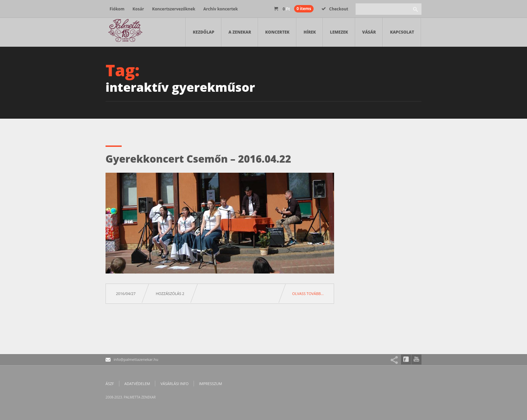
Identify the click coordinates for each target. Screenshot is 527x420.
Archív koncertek (221, 9)
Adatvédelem (137, 384)
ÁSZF (110, 384)
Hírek (310, 32)
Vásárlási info (174, 384)
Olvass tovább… (308, 293)
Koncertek (277, 32)
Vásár (369, 32)
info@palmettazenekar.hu (136, 359)
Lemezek (339, 32)
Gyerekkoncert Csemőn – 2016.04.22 (198, 159)
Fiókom (117, 9)
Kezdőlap (204, 32)
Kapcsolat (402, 32)
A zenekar (240, 32)
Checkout (335, 9)
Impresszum (211, 384)
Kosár (138, 9)
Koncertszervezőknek (174, 9)
